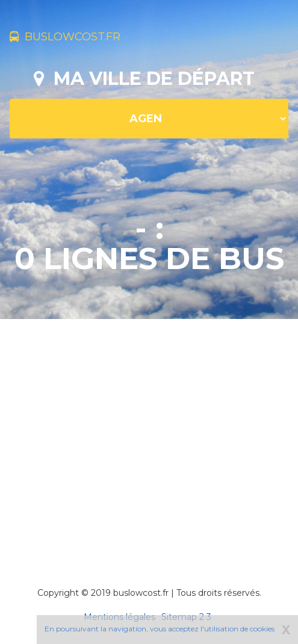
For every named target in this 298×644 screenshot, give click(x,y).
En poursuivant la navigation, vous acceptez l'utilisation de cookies (160, 629)
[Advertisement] (154, 436)
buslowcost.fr (65, 37)
